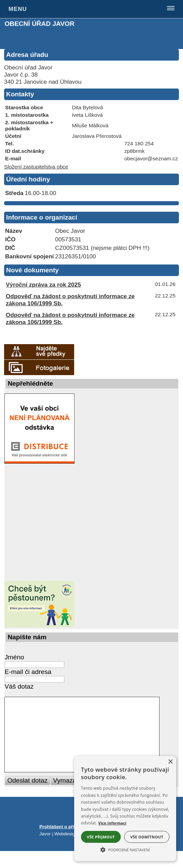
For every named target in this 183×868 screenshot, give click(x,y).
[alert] (125, 809)
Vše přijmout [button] (101, 837)
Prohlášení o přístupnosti (67, 844)
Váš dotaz (19, 686)
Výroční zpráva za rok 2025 (43, 285)
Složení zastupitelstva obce (36, 167)
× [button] (170, 762)
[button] (125, 849)
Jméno (14, 657)
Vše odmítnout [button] (147, 837)
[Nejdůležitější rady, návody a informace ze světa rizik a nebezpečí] (38, 522)
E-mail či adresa (28, 672)
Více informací (112, 823)
